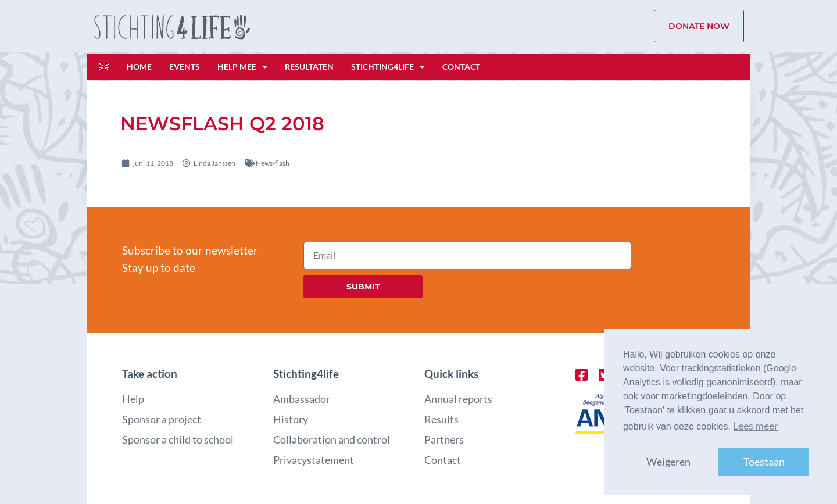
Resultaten (309, 67)
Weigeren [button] (668, 462)
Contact (461, 67)
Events (185, 67)
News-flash (273, 163)
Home (139, 67)
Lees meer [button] (756, 426)
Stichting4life (388, 67)
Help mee (242, 67)
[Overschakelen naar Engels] (104, 67)
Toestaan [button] (764, 462)
